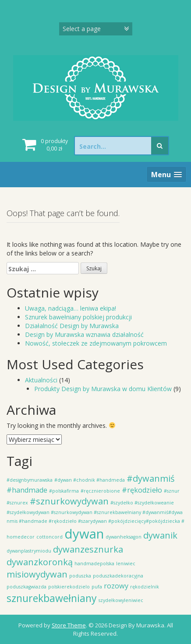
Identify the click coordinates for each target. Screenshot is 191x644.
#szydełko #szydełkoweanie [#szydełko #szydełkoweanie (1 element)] (142, 503)
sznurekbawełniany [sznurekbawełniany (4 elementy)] (52, 598)
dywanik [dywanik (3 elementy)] (160, 535)
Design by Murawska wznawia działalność (84, 334)
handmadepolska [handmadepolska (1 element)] (94, 563)
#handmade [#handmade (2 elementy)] (27, 490)
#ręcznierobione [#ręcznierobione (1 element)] (100, 491)
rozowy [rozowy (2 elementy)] (116, 586)
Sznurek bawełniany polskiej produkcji (78, 317)
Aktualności (41, 380)
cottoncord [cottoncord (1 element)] (50, 537)
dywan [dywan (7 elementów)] (84, 534)
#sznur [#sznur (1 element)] (172, 491)
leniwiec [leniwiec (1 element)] (126, 563)
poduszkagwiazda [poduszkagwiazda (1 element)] (27, 587)
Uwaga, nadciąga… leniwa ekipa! (71, 308)
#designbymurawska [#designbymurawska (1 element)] (30, 480)
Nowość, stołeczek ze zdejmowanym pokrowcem (96, 343)
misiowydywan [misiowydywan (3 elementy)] (37, 574)
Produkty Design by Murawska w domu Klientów (103, 389)
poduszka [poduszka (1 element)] (80, 576)
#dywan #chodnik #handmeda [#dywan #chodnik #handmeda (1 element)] (90, 480)
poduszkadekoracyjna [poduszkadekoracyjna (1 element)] (118, 576)
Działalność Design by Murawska (72, 326)
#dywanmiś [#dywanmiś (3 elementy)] (151, 478)
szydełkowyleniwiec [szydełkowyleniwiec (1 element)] (121, 600)
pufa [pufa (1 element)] (97, 587)
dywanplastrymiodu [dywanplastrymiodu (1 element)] (29, 551)
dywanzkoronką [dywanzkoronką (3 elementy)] (40, 562)
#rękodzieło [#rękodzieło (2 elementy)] (142, 490)
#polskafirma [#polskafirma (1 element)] (64, 491)
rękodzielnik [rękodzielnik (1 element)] (145, 587)
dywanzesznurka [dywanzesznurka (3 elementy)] (88, 549)
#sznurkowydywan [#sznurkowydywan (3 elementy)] (69, 501)
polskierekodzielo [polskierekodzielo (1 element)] (69, 587)
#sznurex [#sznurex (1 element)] (17, 503)
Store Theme (69, 625)
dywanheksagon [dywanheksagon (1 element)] (124, 537)
